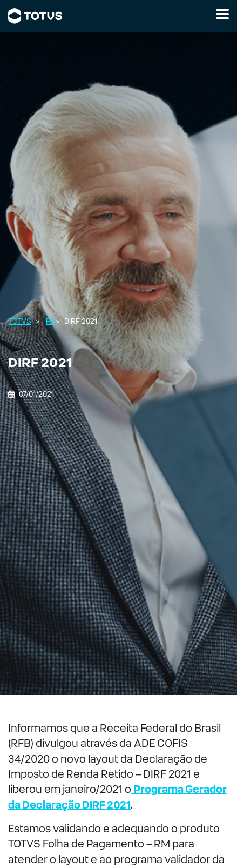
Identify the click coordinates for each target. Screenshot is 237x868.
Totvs (20, 321)
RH (51, 321)
